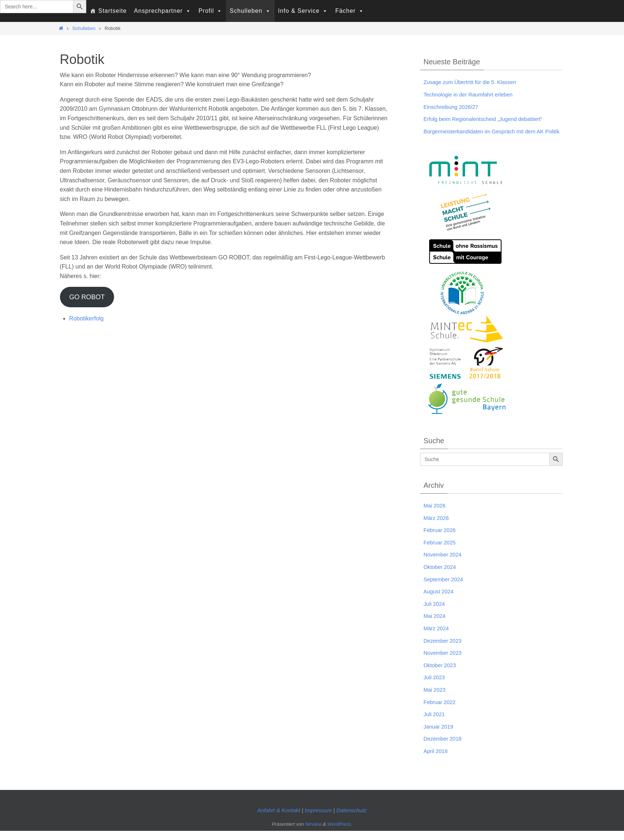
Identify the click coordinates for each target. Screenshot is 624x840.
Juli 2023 (435, 687)
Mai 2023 (436, 699)
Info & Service (303, 11)
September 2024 (445, 588)
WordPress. (340, 834)
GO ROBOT (87, 297)
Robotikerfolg (86, 318)
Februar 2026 (441, 539)
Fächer (350, 11)
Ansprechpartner (163, 11)
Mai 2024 (436, 625)
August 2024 (440, 601)
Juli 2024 (435, 613)
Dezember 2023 (445, 650)
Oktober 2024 (441, 576)
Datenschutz (351, 819)
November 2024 (445, 564)
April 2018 (437, 761)
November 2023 (445, 662)
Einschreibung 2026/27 (454, 107)
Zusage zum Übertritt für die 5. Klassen (474, 82)
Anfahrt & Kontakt (279, 819)
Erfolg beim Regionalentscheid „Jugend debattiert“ (489, 119)
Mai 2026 (436, 515)
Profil (210, 11)
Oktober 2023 (441, 674)
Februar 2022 (441, 711)
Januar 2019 (440, 736)
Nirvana (313, 834)
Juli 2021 (435, 724)
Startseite (113, 11)
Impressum (319, 819)
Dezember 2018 (445, 748)
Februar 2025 (441, 552)
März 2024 (438, 638)
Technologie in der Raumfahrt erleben (472, 94)
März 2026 (438, 527)
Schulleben (250, 11)
